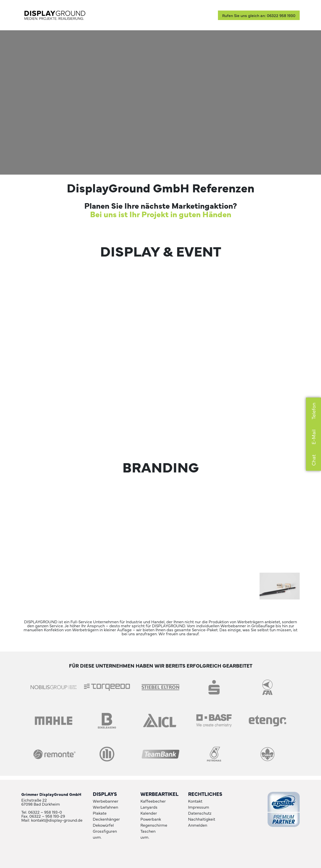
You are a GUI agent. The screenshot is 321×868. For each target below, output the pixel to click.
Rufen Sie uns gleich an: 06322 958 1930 (259, 15)
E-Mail (313, 437)
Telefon (313, 411)
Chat (313, 460)
